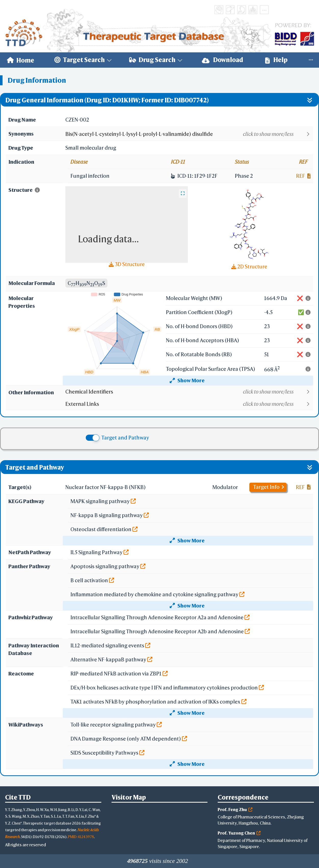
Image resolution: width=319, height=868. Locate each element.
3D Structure (127, 264)
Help (276, 60)
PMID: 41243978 (81, 837)
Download (223, 60)
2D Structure (249, 266)
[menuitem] (21, 60)
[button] (189, 134)
